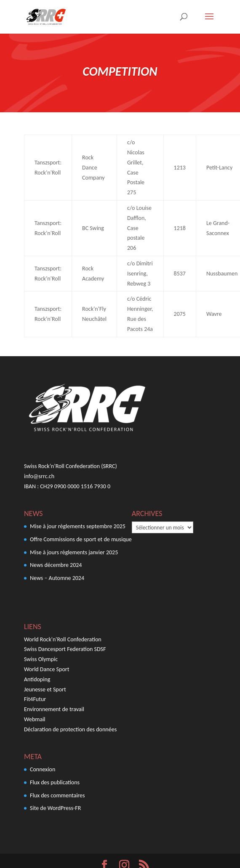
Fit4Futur (35, 699)
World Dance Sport (47, 669)
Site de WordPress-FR (55, 808)
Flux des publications (55, 782)
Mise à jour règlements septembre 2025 (78, 526)
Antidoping (37, 679)
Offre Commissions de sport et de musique (81, 539)
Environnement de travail (54, 709)
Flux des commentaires (57, 795)
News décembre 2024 (56, 565)
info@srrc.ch (39, 476)
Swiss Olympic (41, 659)
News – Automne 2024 (57, 578)
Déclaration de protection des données (70, 729)
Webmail (35, 719)
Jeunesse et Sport (45, 689)
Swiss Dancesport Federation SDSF (65, 649)
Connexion (43, 769)
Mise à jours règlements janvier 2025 (74, 552)
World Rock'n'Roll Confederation (63, 639)
